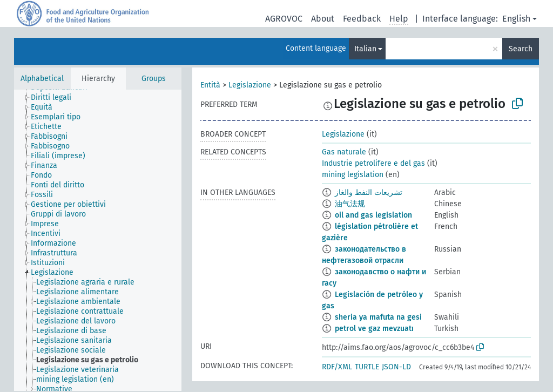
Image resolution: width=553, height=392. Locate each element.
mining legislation (353, 175)
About (323, 19)
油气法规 (350, 204)
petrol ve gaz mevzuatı (374, 329)
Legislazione (250, 85)
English (516, 19)
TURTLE (367, 367)
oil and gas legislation (373, 215)
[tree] (98, 240)
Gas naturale (344, 152)
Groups (154, 79)
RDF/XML (337, 367)
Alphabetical (42, 79)
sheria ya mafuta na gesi (378, 317)
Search (521, 49)
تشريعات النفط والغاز (369, 192)
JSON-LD (396, 367)
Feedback (362, 19)
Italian (365, 49)
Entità (210, 85)
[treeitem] (56, 98)
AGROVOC (284, 19)
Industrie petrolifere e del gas (373, 163)
